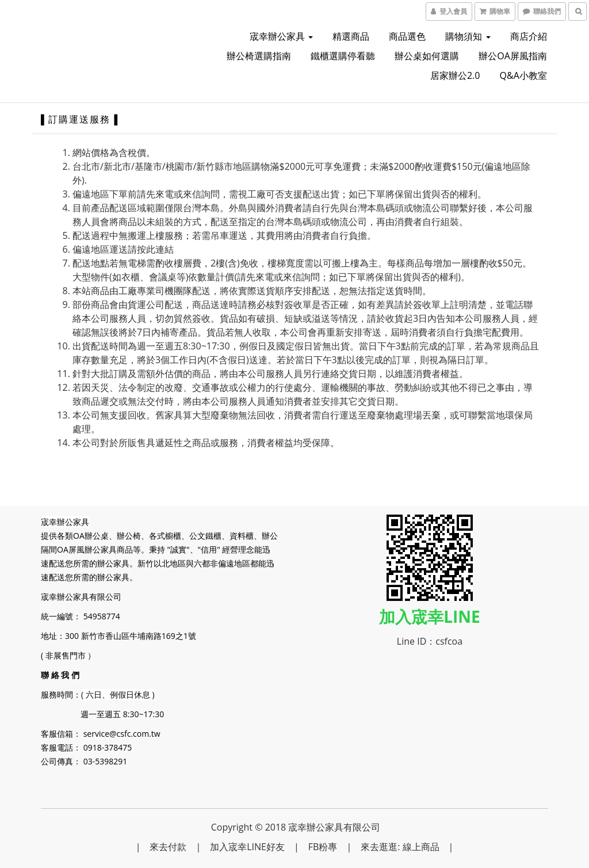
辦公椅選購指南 (259, 56)
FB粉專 (323, 847)
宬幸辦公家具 (281, 36)
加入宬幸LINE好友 (247, 847)
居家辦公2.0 (455, 75)
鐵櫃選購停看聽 (343, 56)
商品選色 (407, 36)
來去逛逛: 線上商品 (400, 847)
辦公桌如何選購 (427, 56)
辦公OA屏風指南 (513, 56)
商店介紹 (529, 36)
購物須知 (468, 36)
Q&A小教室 (523, 75)
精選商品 (351, 36)
